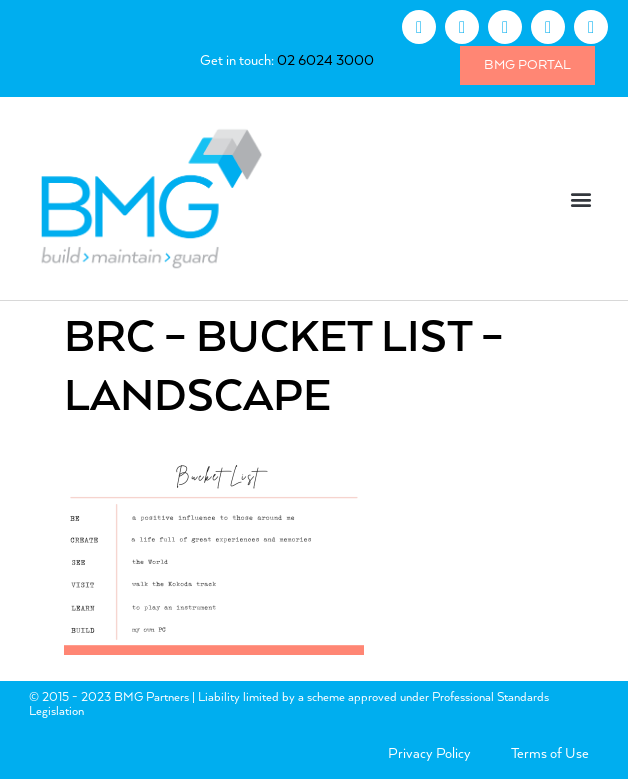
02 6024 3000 (325, 61)
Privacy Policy (429, 754)
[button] (581, 198)
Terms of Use (550, 754)
